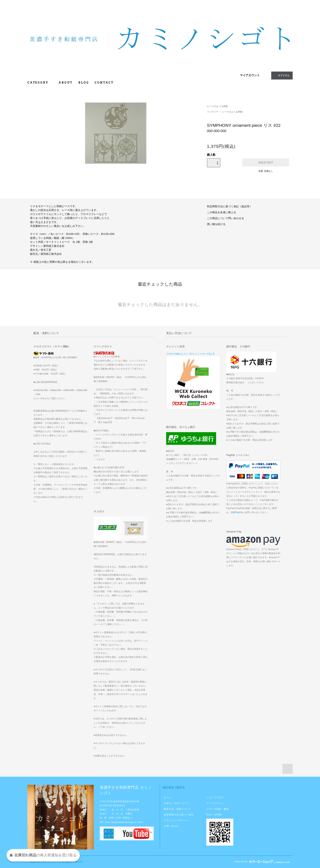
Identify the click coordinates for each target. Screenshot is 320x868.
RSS (209, 815)
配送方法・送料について (177, 809)
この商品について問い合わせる (226, 218)
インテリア (213, 112)
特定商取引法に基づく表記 (179, 815)
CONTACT (104, 82)
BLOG (84, 82)
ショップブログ (215, 797)
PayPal (239, 512)
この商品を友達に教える (222, 212)
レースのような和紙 (218, 106)
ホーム (168, 797)
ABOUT (66, 82)
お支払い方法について (176, 803)
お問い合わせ (171, 826)
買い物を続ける (216, 224)
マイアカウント (250, 75)
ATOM (218, 815)
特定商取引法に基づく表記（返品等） (229, 207)
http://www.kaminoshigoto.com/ (124, 822)
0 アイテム (282, 75)
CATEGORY (40, 82)
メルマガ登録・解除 (217, 809)
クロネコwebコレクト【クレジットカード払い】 (191, 354)
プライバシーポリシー (176, 820)
